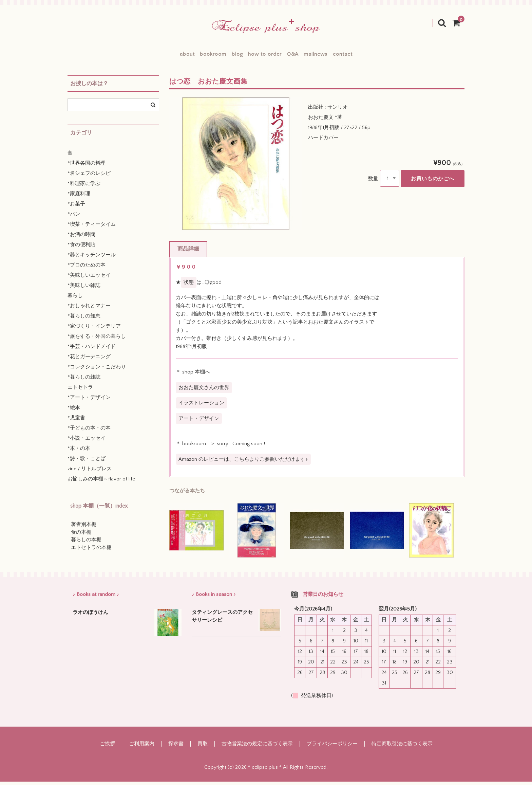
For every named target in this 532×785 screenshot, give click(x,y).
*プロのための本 (87, 269)
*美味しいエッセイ (89, 279)
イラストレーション (201, 407)
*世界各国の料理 (87, 167)
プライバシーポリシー (332, 747)
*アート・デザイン (89, 401)
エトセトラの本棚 (91, 551)
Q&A (304, 56)
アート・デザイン (199, 422)
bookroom (190, 56)
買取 (203, 747)
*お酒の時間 (81, 238)
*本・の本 (79, 452)
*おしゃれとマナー (89, 309)
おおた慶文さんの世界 (204, 391)
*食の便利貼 (81, 248)
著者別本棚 (84, 528)
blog (225, 56)
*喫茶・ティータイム (92, 228)
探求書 (176, 747)
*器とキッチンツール (92, 259)
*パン (74, 218)
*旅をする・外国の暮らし (97, 340)
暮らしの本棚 (86, 543)
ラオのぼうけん (90, 616)
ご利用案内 (142, 747)
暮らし (75, 299)
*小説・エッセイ (87, 442)
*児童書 (76, 422)
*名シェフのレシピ (89, 177)
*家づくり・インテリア (94, 330)
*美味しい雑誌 (84, 289)
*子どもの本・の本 (89, 432)
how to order (265, 56)
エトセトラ (80, 391)
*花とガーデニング (89, 360)
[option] (236, 167)
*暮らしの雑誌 (84, 381)
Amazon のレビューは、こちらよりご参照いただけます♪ (243, 463)
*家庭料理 (79, 197)
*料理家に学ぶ (84, 187)
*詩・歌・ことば (87, 462)
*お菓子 (76, 208)
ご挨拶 (107, 747)
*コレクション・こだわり (97, 371)
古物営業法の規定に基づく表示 (257, 747)
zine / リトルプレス (90, 472)
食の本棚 (81, 536)
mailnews (339, 56)
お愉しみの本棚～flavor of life (101, 483)
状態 (189, 286)
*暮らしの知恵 (84, 320)
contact (377, 56)
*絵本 (74, 411)
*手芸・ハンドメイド (92, 350)
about (153, 56)
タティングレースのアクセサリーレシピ (222, 620)
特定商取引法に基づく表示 (402, 747)
